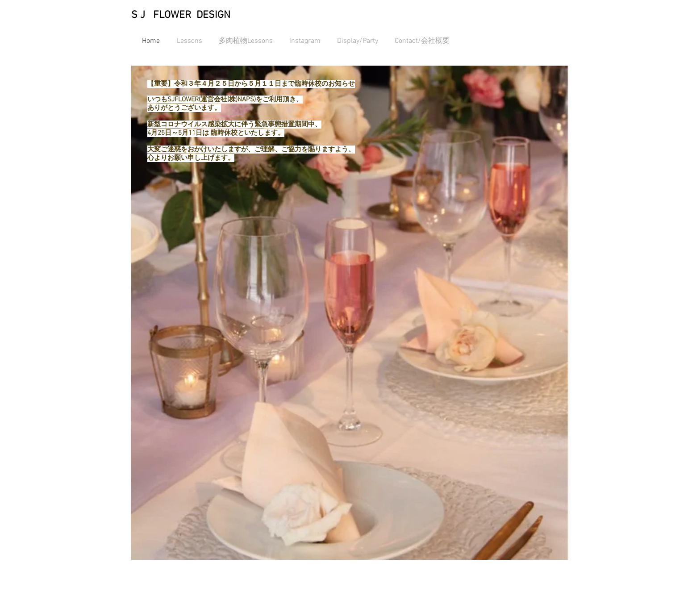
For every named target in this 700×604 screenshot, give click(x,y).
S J (138, 15)
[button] (350, 313)
